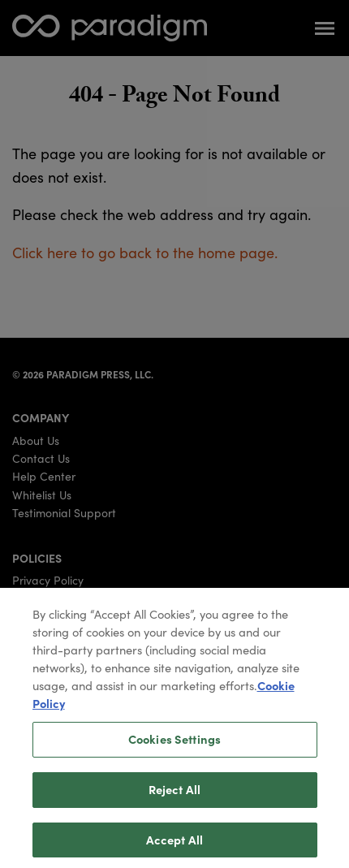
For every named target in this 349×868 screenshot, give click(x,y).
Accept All (174, 844)
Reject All (174, 794)
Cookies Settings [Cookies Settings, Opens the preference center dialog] (174, 745)
